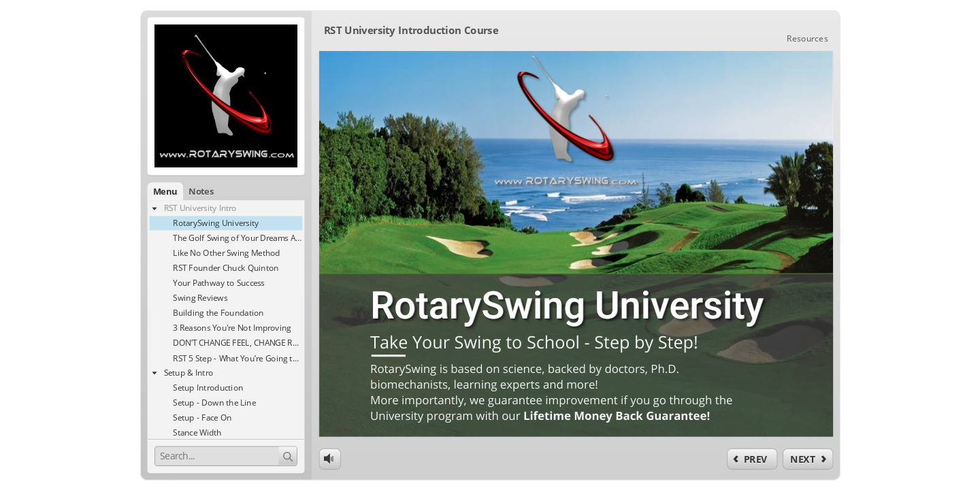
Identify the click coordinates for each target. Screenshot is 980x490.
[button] (153, 190)
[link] (819, 30)
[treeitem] (215, 208)
